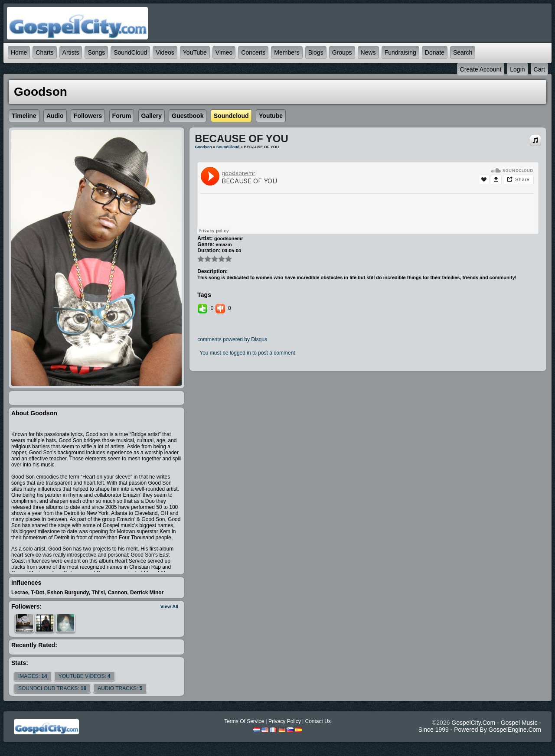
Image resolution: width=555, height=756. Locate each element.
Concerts (253, 52)
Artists (71, 52)
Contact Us (318, 721)
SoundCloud (130, 52)
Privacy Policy (285, 721)
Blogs (316, 52)
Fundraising (400, 52)
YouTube (195, 52)
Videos (165, 52)
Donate (435, 52)
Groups (342, 52)
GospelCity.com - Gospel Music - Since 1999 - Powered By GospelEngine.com (480, 726)
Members (287, 52)
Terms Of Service (244, 721)
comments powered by (232, 339)
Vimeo (224, 52)
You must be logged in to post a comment (247, 353)
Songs (96, 52)
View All (170, 606)
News (368, 52)
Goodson (203, 147)
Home (19, 52)
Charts (44, 52)
